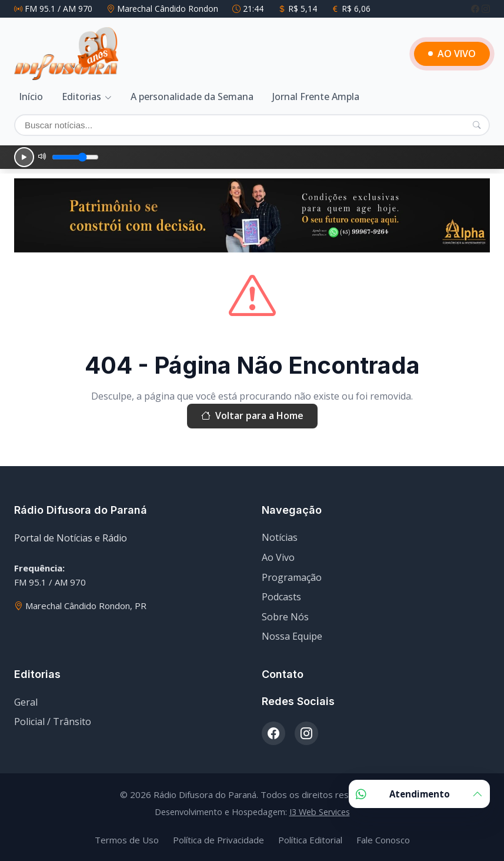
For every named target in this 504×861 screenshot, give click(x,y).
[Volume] (75, 157)
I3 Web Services (320, 812)
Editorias (81, 97)
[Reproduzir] (24, 157)
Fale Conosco (383, 840)
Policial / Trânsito (53, 722)
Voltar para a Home (252, 416)
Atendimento (419, 794)
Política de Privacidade (218, 840)
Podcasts (281, 597)
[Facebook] (476, 9)
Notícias (280, 537)
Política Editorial (310, 840)
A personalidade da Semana (192, 97)
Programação (292, 577)
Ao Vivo (278, 557)
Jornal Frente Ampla (316, 97)
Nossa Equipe (292, 636)
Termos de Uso (127, 840)
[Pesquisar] (477, 125)
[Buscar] (252, 125)
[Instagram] (486, 9)
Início (31, 97)
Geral (26, 702)
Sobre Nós (285, 617)
